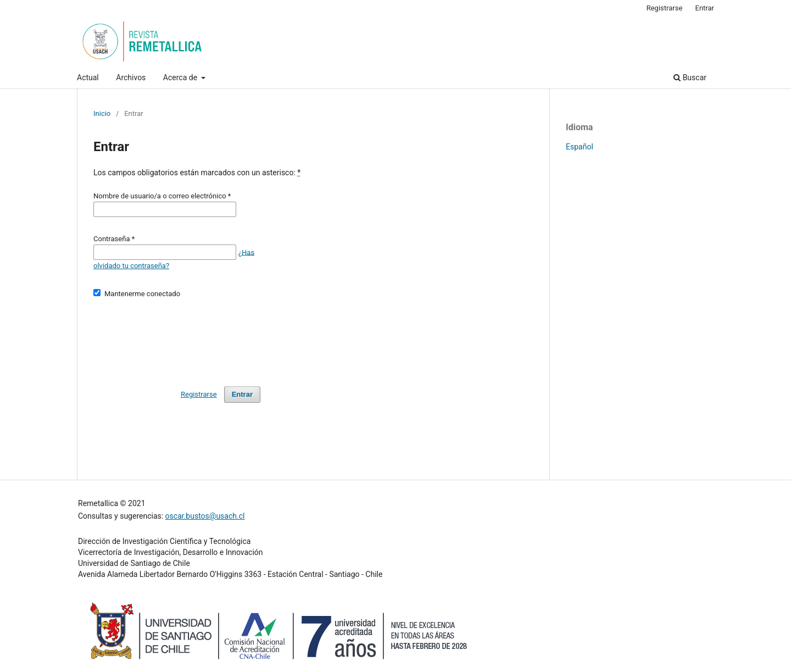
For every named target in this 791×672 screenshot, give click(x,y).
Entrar (705, 8)
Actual (88, 77)
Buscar (690, 77)
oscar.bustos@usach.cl (205, 516)
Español (580, 147)
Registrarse (665, 8)
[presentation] (177, 337)
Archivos (131, 77)
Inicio (102, 113)
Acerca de (181, 77)
